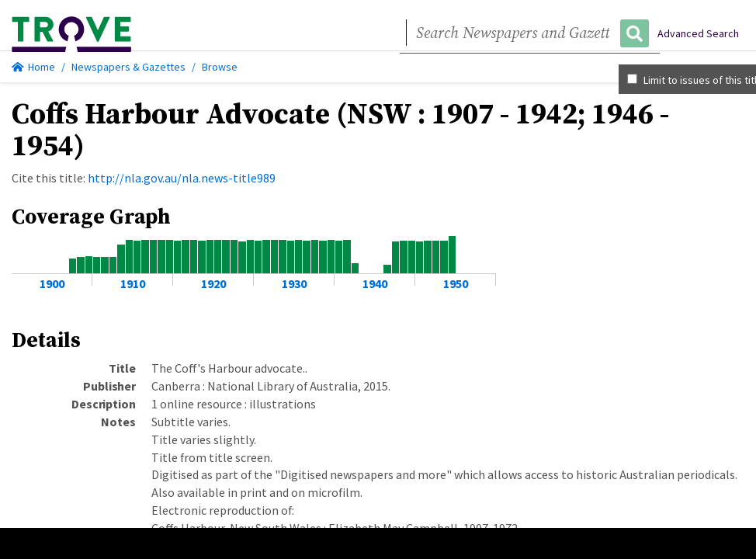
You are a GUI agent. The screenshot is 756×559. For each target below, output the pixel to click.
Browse (220, 67)
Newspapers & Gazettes (128, 67)
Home (33, 67)
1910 (133, 283)
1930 (294, 283)
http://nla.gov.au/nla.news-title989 (182, 178)
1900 (52, 283)
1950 (456, 283)
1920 (213, 283)
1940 (375, 283)
